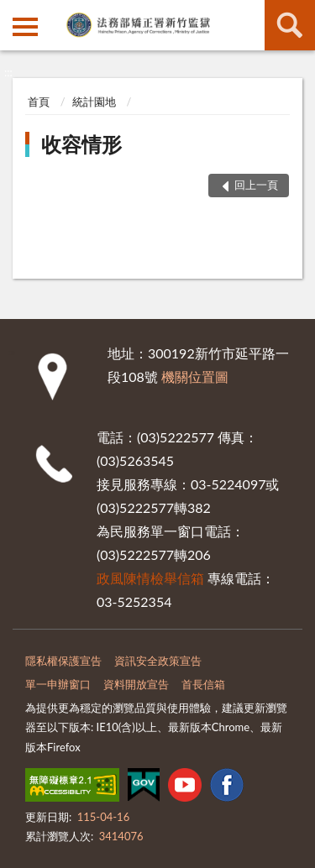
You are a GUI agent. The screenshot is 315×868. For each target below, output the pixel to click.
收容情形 (81, 144)
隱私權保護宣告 (63, 661)
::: (13, 13)
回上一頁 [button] (256, 185)
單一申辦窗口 (58, 684)
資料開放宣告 (136, 684)
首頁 (39, 102)
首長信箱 (203, 684)
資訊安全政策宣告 (158, 661)
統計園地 (94, 102)
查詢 (290, 25)
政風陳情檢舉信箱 (150, 578)
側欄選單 (25, 27)
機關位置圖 (195, 376)
